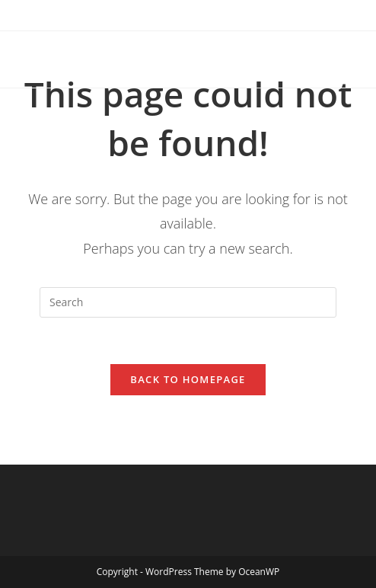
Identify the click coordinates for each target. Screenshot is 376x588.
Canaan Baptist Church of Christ (155, 59)
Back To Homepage (188, 379)
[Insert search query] (188, 302)
